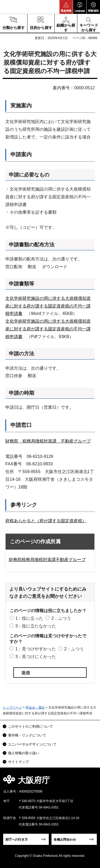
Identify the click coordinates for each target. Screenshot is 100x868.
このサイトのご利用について (31, 726)
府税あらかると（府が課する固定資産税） (46, 521)
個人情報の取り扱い (24, 753)
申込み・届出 (35, 707)
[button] (66, 7)
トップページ (12, 707)
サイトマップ (18, 762)
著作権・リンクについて (27, 735)
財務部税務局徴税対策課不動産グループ (47, 560)
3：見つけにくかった (36, 657)
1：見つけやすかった (36, 649)
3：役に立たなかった (36, 626)
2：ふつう (61, 618)
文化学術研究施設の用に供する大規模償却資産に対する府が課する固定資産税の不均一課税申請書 (48, 306)
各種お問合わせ (65, 840)
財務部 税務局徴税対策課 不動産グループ (48, 441)
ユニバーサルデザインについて (32, 744)
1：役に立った (29, 618)
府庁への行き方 (17, 840)
